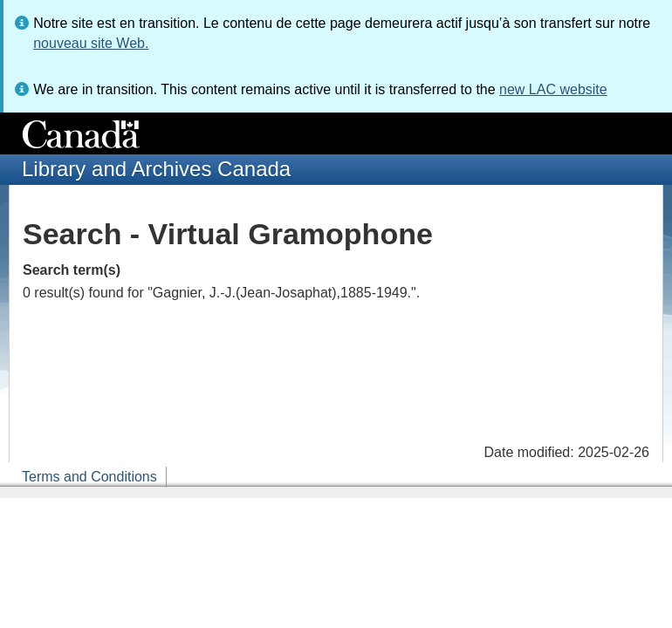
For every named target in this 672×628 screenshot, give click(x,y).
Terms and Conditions (89, 477)
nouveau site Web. (91, 43)
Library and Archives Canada (156, 169)
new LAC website (553, 89)
